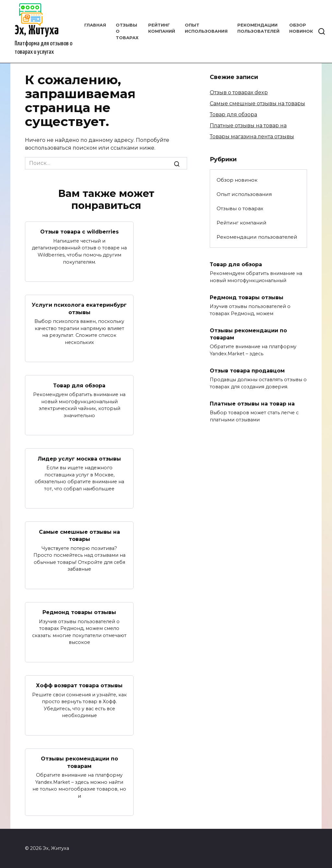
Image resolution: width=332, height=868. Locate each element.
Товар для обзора (79, 385)
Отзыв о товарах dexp (239, 92)
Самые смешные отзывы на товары (79, 535)
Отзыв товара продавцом (247, 371)
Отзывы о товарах (240, 208)
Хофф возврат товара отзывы (79, 685)
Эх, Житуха (37, 31)
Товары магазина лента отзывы (252, 137)
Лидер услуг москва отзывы (79, 458)
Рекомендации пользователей (257, 237)
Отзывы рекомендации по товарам (79, 762)
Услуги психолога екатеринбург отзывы (79, 308)
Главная (95, 25)
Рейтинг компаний (242, 223)
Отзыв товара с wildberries (79, 232)
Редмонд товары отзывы (79, 612)
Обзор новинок (237, 180)
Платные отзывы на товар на (248, 126)
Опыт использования (244, 194)
